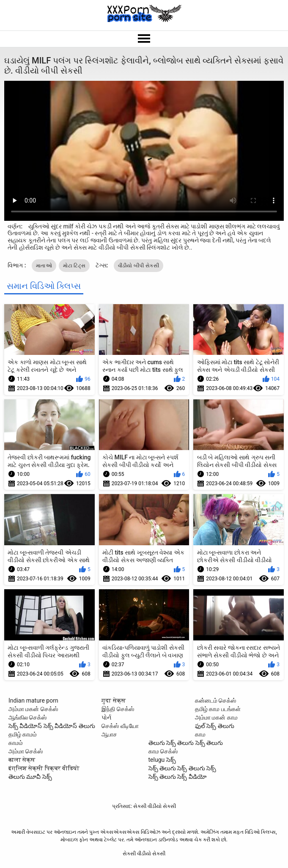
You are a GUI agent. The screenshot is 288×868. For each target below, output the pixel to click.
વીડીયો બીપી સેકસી (139, 266)
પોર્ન (106, 717)
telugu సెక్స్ (162, 760)
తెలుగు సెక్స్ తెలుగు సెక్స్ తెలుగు (186, 743)
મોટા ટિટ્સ (74, 266)
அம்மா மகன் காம (216, 717)
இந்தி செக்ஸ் (118, 709)
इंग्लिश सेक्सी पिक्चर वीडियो (44, 768)
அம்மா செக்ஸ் (26, 751)
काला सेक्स (22, 760)
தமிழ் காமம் (23, 734)
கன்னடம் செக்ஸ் (215, 700)
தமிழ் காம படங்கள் (218, 709)
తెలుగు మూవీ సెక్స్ (30, 777)
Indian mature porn (33, 700)
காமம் (16, 743)
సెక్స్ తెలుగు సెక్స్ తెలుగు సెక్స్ (182, 768)
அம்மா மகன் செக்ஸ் (33, 709)
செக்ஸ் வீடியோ (120, 726)
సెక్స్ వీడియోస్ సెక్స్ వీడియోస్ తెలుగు (52, 726)
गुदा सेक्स (113, 700)
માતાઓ (44, 266)
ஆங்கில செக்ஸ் (27, 717)
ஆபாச (109, 734)
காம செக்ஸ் (163, 751)
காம (200, 734)
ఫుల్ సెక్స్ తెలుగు (215, 726)
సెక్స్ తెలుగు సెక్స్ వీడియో (178, 777)
